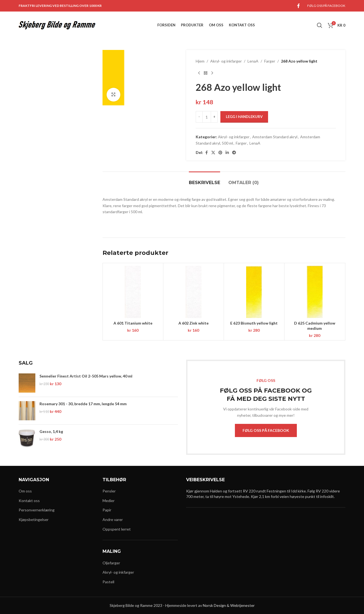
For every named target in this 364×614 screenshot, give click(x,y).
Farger (270, 61)
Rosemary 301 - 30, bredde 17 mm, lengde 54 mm (83, 404)
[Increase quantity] (214, 117)
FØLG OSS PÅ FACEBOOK (266, 430)
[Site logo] (57, 25)
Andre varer (113, 519)
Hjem (200, 61)
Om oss (25, 491)
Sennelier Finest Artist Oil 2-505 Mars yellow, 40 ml (86, 376)
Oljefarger (111, 563)
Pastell (108, 582)
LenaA (253, 61)
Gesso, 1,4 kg (51, 431)
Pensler (109, 491)
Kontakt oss (29, 501)
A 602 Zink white (194, 323)
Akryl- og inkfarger (226, 61)
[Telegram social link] (234, 153)
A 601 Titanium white (133, 323)
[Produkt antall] (207, 117)
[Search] (320, 25)
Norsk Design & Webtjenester (229, 605)
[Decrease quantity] (199, 117)
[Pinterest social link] (220, 153)
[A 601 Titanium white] (133, 292)
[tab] (204, 180)
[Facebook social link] (298, 6)
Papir (107, 510)
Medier (109, 501)
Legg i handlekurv (244, 117)
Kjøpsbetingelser (34, 519)
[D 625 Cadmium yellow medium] (315, 292)
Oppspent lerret (117, 529)
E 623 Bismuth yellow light (254, 323)
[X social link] (213, 153)
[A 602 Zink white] (194, 292)
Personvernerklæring (37, 510)
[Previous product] (199, 73)
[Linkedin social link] (227, 153)
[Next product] (212, 73)
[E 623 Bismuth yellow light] (254, 292)
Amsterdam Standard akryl (275, 137)
